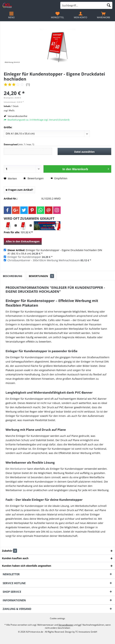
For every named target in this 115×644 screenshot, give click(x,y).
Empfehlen (59, 178)
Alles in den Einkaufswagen (23, 241)
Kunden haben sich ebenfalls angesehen (27, 566)
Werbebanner (18, 469)
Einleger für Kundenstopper (24, 257)
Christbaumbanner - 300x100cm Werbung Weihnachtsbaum (44, 260)
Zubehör (12, 551)
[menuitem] (103, 15)
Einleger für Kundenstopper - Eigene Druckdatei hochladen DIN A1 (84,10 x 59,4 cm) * (55, 252)
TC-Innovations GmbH (86, 632)
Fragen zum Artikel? (19, 190)
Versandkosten (66, 625)
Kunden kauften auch (15, 558)
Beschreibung (13, 276)
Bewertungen (33, 178)
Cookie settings (57, 618)
